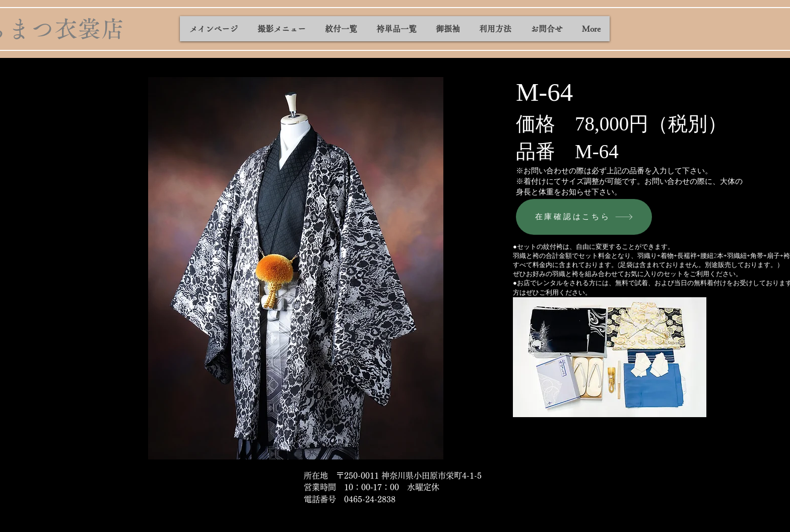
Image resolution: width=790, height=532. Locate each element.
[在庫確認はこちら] (584, 217)
